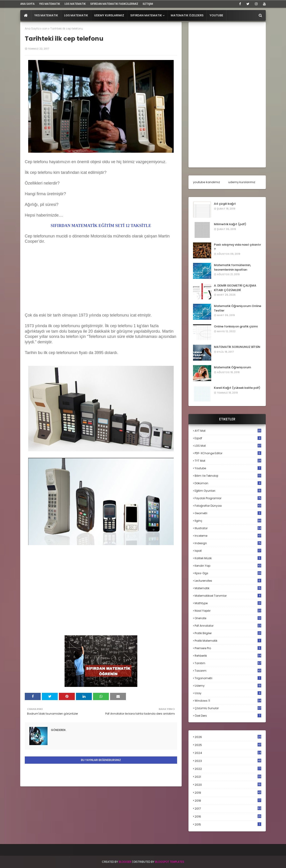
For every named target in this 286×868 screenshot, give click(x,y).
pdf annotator (228, 626)
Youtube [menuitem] (216, 15)
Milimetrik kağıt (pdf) (230, 224)
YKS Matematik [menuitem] (46, 15)
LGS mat (228, 446)
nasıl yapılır (228, 611)
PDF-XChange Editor (228, 453)
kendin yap (228, 566)
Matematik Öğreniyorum (232, 367)
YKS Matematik (50, 4)
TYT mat (228, 461)
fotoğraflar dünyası (228, 506)
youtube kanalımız (207, 182)
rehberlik (228, 656)
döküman (228, 483)
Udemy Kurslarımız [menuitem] (109, 15)
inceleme (228, 536)
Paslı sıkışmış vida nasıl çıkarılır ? (237, 247)
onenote (228, 618)
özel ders (228, 716)
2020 (228, 785)
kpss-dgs (228, 573)
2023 (228, 761)
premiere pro (228, 648)
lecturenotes (228, 581)
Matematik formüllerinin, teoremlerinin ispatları (232, 267)
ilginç (228, 521)
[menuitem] (26, 15)
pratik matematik (228, 641)
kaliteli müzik (228, 558)
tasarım (228, 671)
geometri (228, 513)
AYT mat (228, 431)
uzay (228, 693)
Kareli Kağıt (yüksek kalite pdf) (237, 388)
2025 (228, 745)
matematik (228, 588)
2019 (228, 793)
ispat (228, 551)
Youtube (228, 468)
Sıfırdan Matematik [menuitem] (146, 15)
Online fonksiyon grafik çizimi (236, 326)
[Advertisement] (59, 283)
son (45, 29)
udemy (228, 686)
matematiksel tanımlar (228, 596)
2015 (228, 824)
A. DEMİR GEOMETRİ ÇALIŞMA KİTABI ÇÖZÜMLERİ (235, 288)
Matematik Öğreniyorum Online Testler (238, 308)
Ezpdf (228, 438)
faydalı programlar (228, 498)
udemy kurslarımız (242, 182)
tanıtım (228, 663)
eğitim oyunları (228, 491)
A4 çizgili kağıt (225, 204)
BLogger (125, 862)
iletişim (148, 4)
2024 (228, 753)
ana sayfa (27, 4)
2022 (228, 769)
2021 (228, 777)
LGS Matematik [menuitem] (76, 15)
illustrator (228, 528)
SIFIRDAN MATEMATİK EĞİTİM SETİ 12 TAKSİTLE (101, 226)
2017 (228, 809)
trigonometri (228, 678)
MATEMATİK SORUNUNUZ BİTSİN (237, 347)
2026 (228, 737)
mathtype (228, 603)
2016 (228, 817)
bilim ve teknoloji (228, 476)
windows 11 (228, 701)
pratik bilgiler (228, 633)
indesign (228, 543)
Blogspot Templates (170, 862)
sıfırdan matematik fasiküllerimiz (114, 4)
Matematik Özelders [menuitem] (187, 15)
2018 (228, 801)
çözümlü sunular (228, 708)
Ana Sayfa (32, 29)
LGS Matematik (75, 4)
